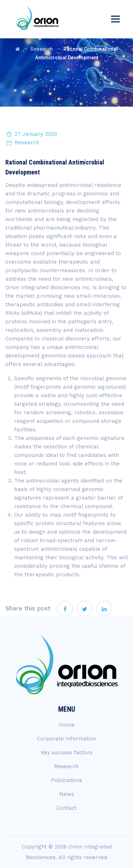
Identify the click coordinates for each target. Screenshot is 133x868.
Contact (66, 808)
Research (27, 142)
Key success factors (67, 753)
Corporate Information (66, 739)
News (67, 794)
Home (67, 725)
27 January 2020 (36, 134)
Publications (67, 780)
